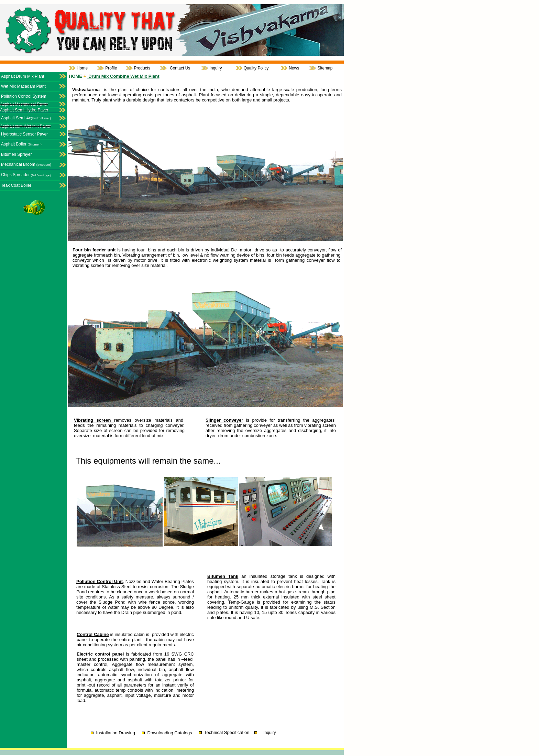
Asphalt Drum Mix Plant (23, 76)
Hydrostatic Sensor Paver (24, 134)
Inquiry (216, 68)
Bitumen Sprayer (16, 154)
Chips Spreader (26, 175)
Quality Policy (256, 68)
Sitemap (325, 68)
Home (82, 68)
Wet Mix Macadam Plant (23, 86)
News (294, 68)
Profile (111, 68)
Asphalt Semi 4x (26, 118)
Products (142, 68)
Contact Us (180, 68)
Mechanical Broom (26, 164)
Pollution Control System (24, 96)
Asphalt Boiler (21, 144)
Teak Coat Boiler (16, 185)
